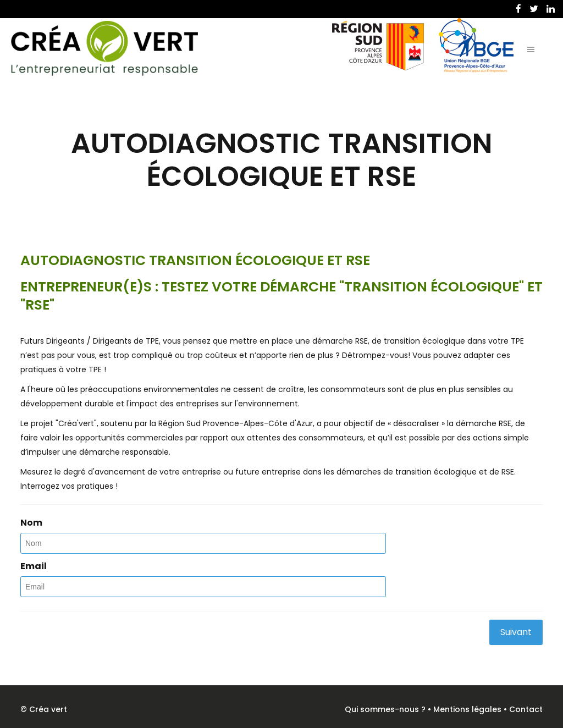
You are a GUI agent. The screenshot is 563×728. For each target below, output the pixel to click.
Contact (526, 709)
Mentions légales (467, 709)
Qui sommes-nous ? (385, 709)
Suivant (516, 632)
